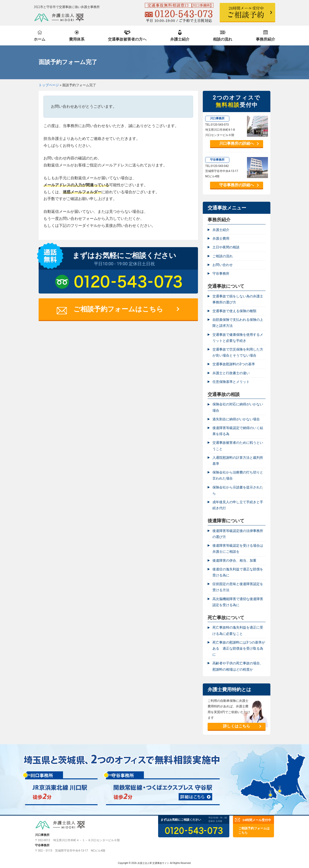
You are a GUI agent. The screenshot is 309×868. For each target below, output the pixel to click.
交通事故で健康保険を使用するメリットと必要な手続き (238, 338)
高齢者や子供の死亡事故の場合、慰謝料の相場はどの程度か (238, 666)
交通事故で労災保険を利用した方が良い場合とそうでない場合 (238, 352)
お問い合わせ (223, 265)
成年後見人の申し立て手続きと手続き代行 (238, 505)
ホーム (40, 39)
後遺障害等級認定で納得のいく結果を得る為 (238, 431)
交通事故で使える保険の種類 (234, 311)
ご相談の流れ (223, 256)
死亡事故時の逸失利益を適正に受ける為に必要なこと (238, 630)
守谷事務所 (221, 273)
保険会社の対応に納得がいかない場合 (238, 407)
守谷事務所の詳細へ (237, 185)
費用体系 (77, 39)
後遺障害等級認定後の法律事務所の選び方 (238, 534)
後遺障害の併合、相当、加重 (234, 560)
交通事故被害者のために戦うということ (238, 446)
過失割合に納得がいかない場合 (236, 419)
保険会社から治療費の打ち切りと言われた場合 (238, 475)
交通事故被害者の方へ (127, 39)
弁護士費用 (221, 238)
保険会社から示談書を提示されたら (238, 490)
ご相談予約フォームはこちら (118, 309)
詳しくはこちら (237, 726)
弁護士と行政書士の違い (231, 373)
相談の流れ (223, 39)
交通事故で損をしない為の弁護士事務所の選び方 (238, 299)
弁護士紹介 (180, 39)
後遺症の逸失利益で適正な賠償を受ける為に (238, 572)
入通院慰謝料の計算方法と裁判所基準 (238, 461)
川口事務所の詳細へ (237, 143)
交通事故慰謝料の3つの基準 (234, 364)
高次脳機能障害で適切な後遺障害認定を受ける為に (238, 602)
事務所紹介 (266, 39)
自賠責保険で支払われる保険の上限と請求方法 (238, 323)
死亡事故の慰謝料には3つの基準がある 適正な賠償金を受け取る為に (239, 648)
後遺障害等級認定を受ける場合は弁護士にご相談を (238, 549)
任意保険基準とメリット (231, 382)
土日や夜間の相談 (226, 247)
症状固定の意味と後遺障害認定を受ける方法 (238, 587)
